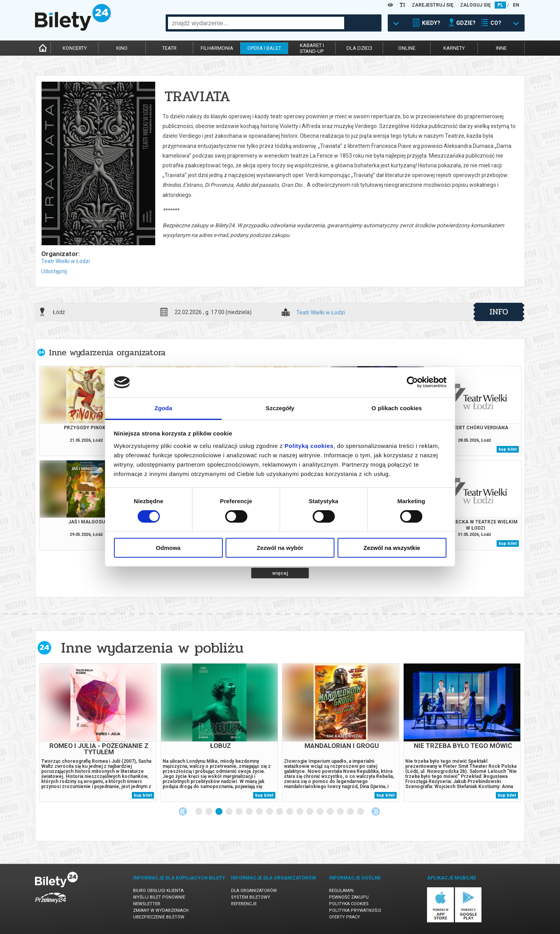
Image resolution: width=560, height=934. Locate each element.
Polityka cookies (349, 904)
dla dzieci (359, 48)
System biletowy (251, 897)
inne (501, 48)
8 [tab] (270, 812)
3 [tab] (219, 812)
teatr (169, 48)
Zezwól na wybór (280, 548)
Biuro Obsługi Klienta (158, 891)
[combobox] (256, 23)
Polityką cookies (309, 446)
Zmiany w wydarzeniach (161, 910)
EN (516, 5)
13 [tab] (320, 812)
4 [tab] (229, 812)
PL (500, 5)
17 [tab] (361, 812)
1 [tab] (199, 812)
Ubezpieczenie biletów (159, 917)
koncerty (75, 48)
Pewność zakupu (349, 897)
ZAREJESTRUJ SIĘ (433, 5)
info (499, 312)
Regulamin (341, 891)
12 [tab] (310, 812)
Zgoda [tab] (163, 408)
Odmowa (168, 548)
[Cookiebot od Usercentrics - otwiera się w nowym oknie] (412, 382)
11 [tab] (300, 812)
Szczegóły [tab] (280, 408)
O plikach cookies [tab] (396, 408)
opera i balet (264, 48)
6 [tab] (250, 812)
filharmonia (217, 48)
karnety (454, 48)
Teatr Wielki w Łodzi (66, 261)
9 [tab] (280, 812)
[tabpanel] (98, 733)
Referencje (244, 904)
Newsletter (147, 904)
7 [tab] (260, 812)
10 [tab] (290, 812)
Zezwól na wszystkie (392, 548)
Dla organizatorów (254, 891)
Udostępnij (54, 271)
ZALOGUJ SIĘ (475, 5)
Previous (183, 811)
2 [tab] (209, 812)
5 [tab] (240, 812)
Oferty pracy (345, 917)
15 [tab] (341, 812)
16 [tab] (351, 812)
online (407, 48)
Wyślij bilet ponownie (159, 897)
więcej (280, 573)
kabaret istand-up (312, 48)
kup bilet (508, 449)
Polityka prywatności (355, 910)
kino (122, 48)
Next (376, 811)
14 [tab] (331, 812)
